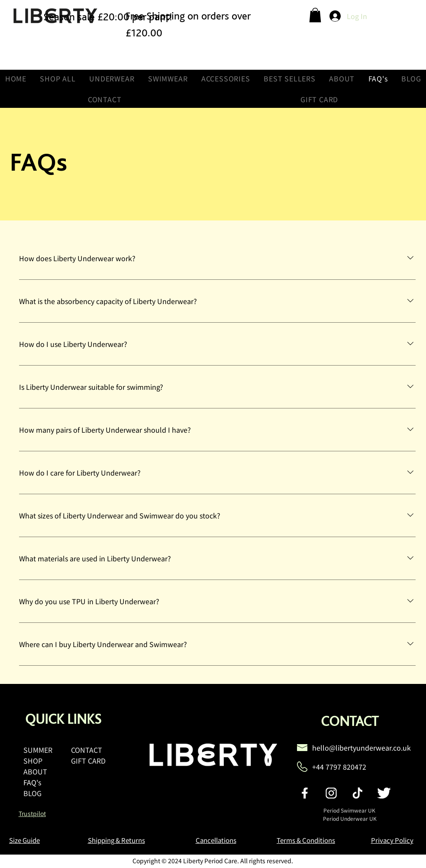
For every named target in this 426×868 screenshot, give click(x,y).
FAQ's (32, 782)
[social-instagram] (331, 793)
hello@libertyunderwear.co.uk (361, 748)
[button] (315, 15)
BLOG (32, 793)
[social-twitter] (384, 793)
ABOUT (35, 771)
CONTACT (87, 750)
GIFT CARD (88, 761)
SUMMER (38, 750)
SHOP (33, 761)
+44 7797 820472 (339, 767)
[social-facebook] (305, 793)
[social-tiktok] (358, 793)
